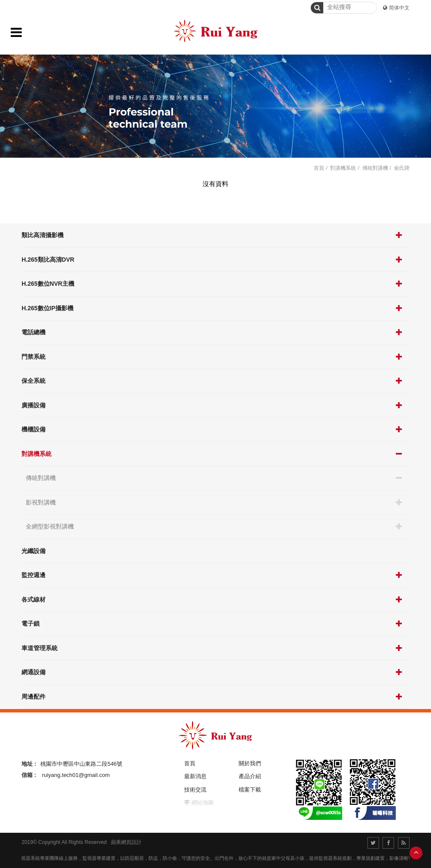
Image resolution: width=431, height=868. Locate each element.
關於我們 (250, 763)
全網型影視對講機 (50, 526)
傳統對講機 (41, 478)
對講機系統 (36, 454)
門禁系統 (33, 357)
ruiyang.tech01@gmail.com (76, 775)
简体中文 (399, 8)
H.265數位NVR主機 (48, 284)
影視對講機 (41, 502)
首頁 (319, 168)
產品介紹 (250, 776)
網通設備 (33, 672)
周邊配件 (33, 697)
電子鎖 (30, 623)
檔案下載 (250, 790)
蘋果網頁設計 (126, 842)
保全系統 (33, 381)
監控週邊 (33, 575)
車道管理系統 (39, 648)
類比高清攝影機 (42, 235)
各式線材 (33, 599)
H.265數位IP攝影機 (47, 308)
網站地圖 (203, 802)
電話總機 (33, 332)
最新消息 (195, 776)
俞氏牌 (402, 168)
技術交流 (195, 790)
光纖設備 (33, 551)
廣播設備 (33, 405)
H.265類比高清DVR (48, 260)
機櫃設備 (33, 429)
